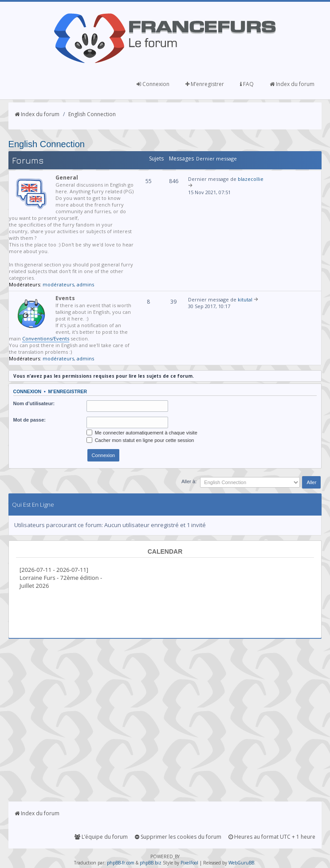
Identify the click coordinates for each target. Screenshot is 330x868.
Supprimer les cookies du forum (178, 837)
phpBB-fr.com (121, 863)
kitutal (245, 299)
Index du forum (292, 84)
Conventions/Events (46, 338)
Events (65, 298)
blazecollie (251, 179)
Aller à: (189, 481)
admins (85, 284)
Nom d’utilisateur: (34, 403)
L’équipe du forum (101, 837)
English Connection (92, 114)
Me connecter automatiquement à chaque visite (142, 433)
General (67, 178)
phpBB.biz (151, 863)
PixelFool (189, 863)
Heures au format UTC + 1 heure (272, 837)
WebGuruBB (241, 863)
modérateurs (58, 284)
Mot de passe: (29, 420)
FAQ (247, 84)
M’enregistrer (205, 84)
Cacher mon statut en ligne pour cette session (140, 440)
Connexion (153, 84)
